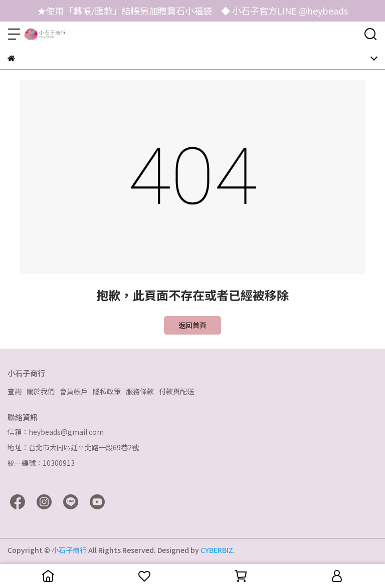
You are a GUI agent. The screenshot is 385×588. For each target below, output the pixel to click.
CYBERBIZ (217, 550)
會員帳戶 (74, 391)
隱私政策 (107, 391)
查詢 (15, 391)
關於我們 (41, 391)
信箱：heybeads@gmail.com (56, 432)
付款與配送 (176, 391)
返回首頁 (192, 325)
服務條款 (140, 391)
